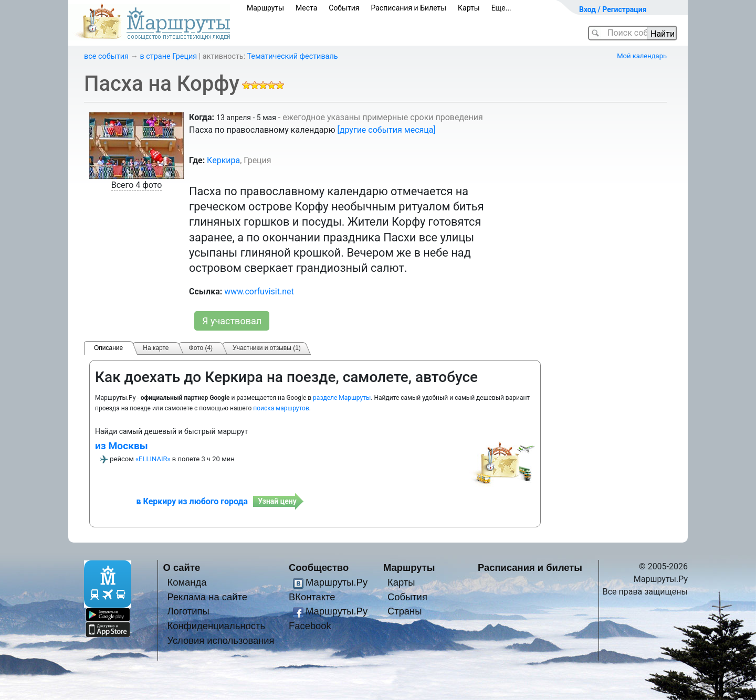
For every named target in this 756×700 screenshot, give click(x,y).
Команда (187, 582)
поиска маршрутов (281, 408)
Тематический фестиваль (292, 56)
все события (106, 56)
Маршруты (265, 8)
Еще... (501, 8)
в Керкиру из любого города (192, 501)
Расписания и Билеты (408, 8)
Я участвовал (232, 321)
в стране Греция (169, 56)
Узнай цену (277, 501)
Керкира (223, 160)
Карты (469, 8)
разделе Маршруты (342, 398)
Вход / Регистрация (613, 9)
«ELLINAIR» (153, 459)
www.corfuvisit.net (259, 291)
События (344, 8)
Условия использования (220, 640)
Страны (405, 611)
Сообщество (319, 568)
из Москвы (122, 446)
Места (306, 8)
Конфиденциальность (216, 626)
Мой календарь (642, 56)
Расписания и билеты (530, 568)
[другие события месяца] (387, 130)
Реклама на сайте (207, 597)
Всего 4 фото (137, 185)
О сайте (182, 568)
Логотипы (188, 611)
